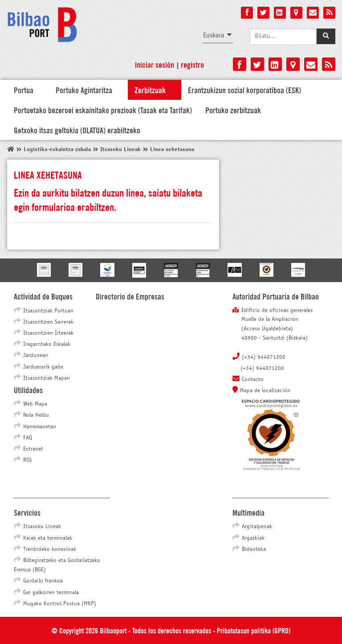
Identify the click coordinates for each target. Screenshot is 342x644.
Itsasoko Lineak (42, 527)
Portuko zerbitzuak (233, 110)
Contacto (253, 380)
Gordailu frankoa (43, 581)
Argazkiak (253, 538)
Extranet (33, 449)
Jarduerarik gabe (43, 367)
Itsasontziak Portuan (48, 311)
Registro (192, 64)
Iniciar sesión (155, 64)
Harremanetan (40, 427)
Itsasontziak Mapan (47, 378)
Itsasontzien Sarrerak (48, 322)
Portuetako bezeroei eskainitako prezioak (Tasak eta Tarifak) (103, 110)
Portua (24, 90)
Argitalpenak (257, 527)
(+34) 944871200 (264, 357)
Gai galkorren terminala (51, 593)
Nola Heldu (36, 415)
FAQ (28, 438)
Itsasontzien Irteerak (48, 333)
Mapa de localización (265, 391)
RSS (27, 460)
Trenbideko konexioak (50, 550)
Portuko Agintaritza (84, 90)
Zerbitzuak (150, 90)
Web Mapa (35, 404)
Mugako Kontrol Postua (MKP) (60, 604)
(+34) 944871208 (262, 369)
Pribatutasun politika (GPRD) (254, 630)
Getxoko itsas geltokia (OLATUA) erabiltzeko (77, 130)
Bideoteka (254, 550)
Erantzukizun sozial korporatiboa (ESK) (244, 90)
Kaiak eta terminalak (48, 538)
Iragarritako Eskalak (47, 345)
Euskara (214, 35)
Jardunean (36, 356)
